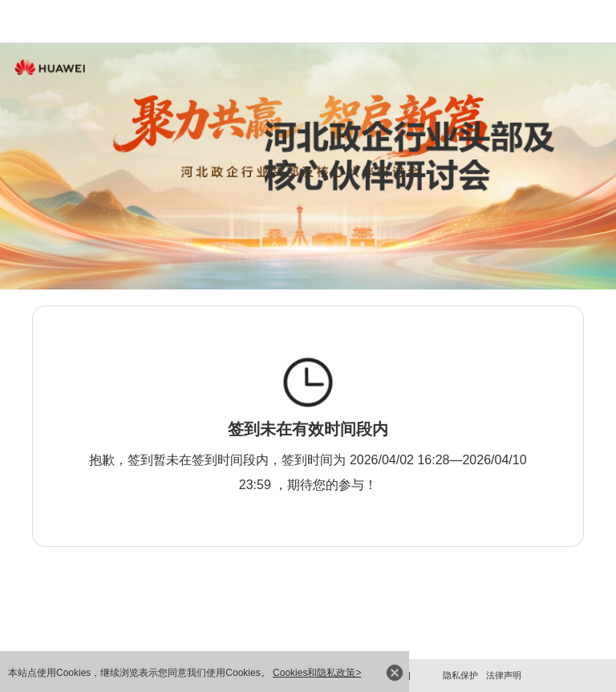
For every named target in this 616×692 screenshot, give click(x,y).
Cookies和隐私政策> (317, 673)
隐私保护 (460, 675)
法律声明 (504, 675)
